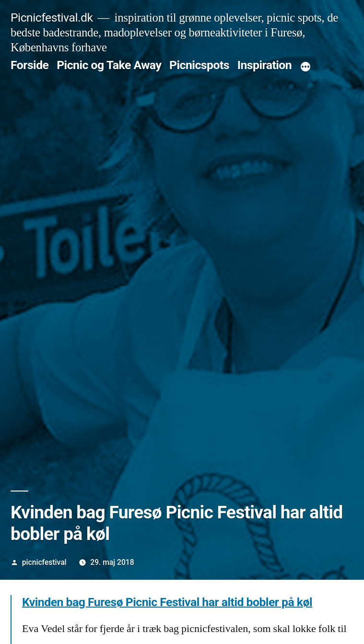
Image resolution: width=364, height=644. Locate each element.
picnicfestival (44, 562)
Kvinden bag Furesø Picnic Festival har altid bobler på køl (167, 602)
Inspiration (265, 65)
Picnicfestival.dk (52, 18)
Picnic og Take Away (109, 65)
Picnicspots (199, 65)
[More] (305, 67)
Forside (29, 65)
